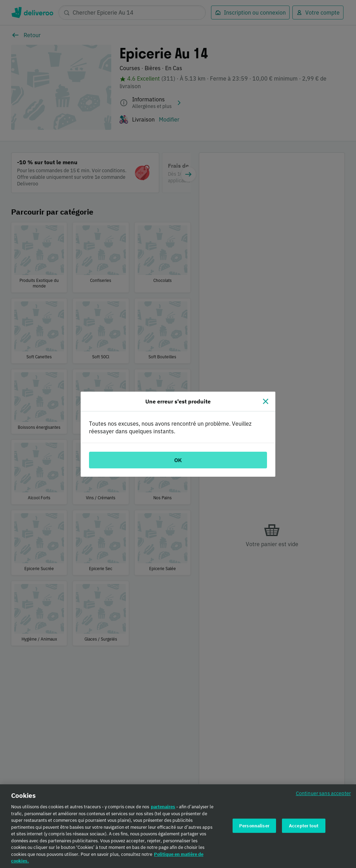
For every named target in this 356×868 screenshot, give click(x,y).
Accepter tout (304, 828)
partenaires (163, 809)
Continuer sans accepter (323, 796)
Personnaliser (254, 828)
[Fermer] (266, 401)
